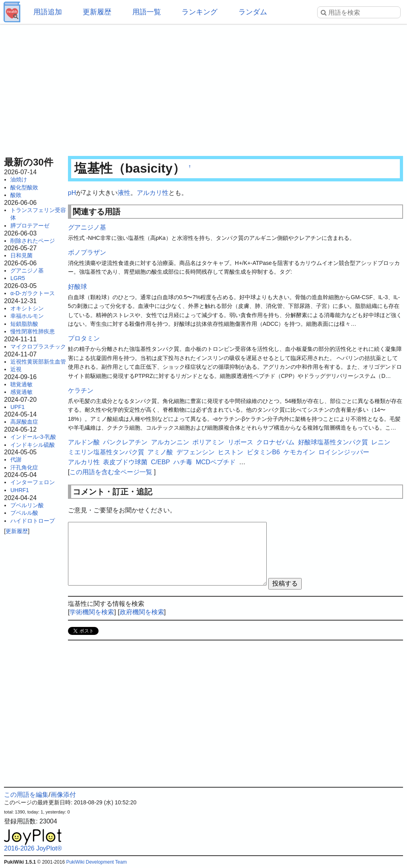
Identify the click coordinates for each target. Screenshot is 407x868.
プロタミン (84, 338)
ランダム (253, 12)
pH (72, 193)
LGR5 (18, 278)
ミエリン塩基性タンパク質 (106, 452)
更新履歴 (97, 12)
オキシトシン (27, 308)
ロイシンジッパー (344, 452)
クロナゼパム (275, 442)
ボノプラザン (87, 252)
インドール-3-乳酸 (33, 437)
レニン (381, 442)
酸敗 (16, 195)
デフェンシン (196, 452)
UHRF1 (20, 490)
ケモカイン (299, 452)
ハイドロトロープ (33, 521)
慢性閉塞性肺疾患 (33, 331)
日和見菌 (21, 255)
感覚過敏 (21, 392)
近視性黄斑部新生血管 (38, 362)
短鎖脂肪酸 (24, 324)
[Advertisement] (203, 88)
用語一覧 (147, 12)
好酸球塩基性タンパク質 (333, 442)
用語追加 (48, 12)
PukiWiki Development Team (96, 862)
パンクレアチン (125, 442)
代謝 (16, 459)
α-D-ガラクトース (33, 293)
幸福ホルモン (27, 316)
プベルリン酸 (27, 505)
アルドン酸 (84, 442)
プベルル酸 (24, 513)
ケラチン (81, 390)
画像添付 (63, 795)
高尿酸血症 (24, 422)
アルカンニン (170, 442)
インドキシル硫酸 (33, 445)
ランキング (200, 12)
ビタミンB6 (264, 452)
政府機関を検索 (142, 612)
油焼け (19, 179)
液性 (124, 193)
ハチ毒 (183, 462)
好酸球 (78, 287)
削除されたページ (33, 241)
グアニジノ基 (27, 271)
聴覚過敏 (21, 384)
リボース (240, 442)
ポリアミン (208, 442)
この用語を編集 (26, 795)
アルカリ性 (153, 193)
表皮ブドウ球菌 (125, 462)
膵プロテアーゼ (30, 226)
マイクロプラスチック (38, 346)
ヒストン (231, 452)
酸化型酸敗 (24, 187)
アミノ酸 (160, 452)
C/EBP (161, 462)
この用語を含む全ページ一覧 (111, 472)
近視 (16, 369)
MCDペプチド (216, 462)
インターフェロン (33, 482)
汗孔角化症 (24, 467)
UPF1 (17, 407)
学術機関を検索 (92, 612)
